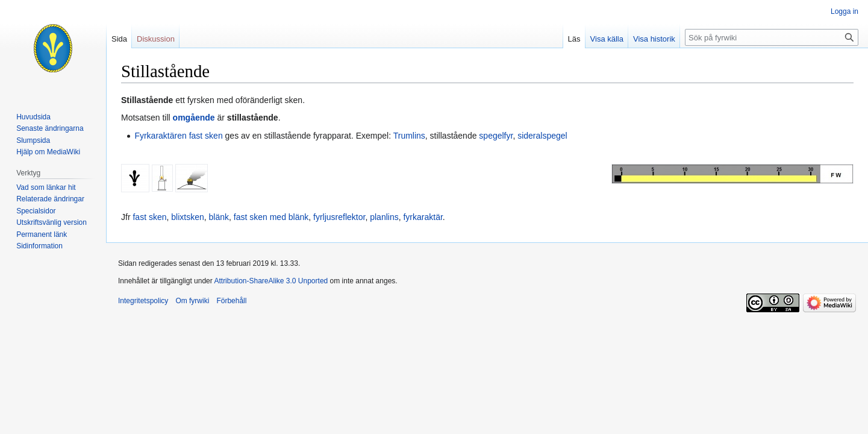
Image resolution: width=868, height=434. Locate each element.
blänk (219, 217)
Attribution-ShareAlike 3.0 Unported (271, 281)
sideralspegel (542, 136)
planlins (384, 217)
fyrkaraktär (423, 217)
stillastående (253, 118)
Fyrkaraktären (160, 136)
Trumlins (409, 136)
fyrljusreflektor (339, 217)
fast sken (206, 136)
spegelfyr (496, 136)
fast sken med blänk (271, 217)
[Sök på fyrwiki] (772, 37)
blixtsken (187, 217)
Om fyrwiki (192, 301)
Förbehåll (231, 301)
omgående (194, 118)
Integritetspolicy (143, 301)
